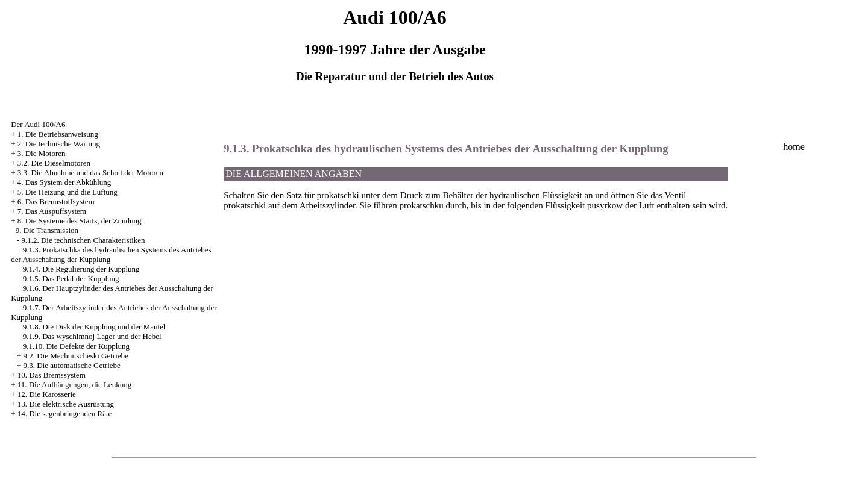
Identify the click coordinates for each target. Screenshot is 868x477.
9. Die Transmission (47, 230)
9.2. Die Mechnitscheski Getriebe (75, 356)
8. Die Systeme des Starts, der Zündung (80, 221)
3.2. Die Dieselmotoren (54, 163)
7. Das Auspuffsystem (52, 211)
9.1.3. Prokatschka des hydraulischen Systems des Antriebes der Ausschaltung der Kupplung (446, 148)
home (794, 147)
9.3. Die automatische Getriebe (71, 365)
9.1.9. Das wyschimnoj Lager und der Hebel (92, 336)
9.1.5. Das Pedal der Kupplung (71, 279)
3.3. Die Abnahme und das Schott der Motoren (90, 173)
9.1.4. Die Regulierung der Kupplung (81, 269)
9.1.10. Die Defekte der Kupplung (76, 346)
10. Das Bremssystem (52, 375)
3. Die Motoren (42, 153)
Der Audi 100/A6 (38, 124)
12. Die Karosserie (47, 394)
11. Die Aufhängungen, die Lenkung (74, 385)
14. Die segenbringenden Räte (65, 413)
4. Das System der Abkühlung (64, 182)
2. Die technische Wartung (59, 144)
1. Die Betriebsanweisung (58, 134)
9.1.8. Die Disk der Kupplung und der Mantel (94, 327)
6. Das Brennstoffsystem (56, 201)
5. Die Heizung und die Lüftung (68, 192)
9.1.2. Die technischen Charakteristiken (83, 240)
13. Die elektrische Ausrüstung (66, 404)
